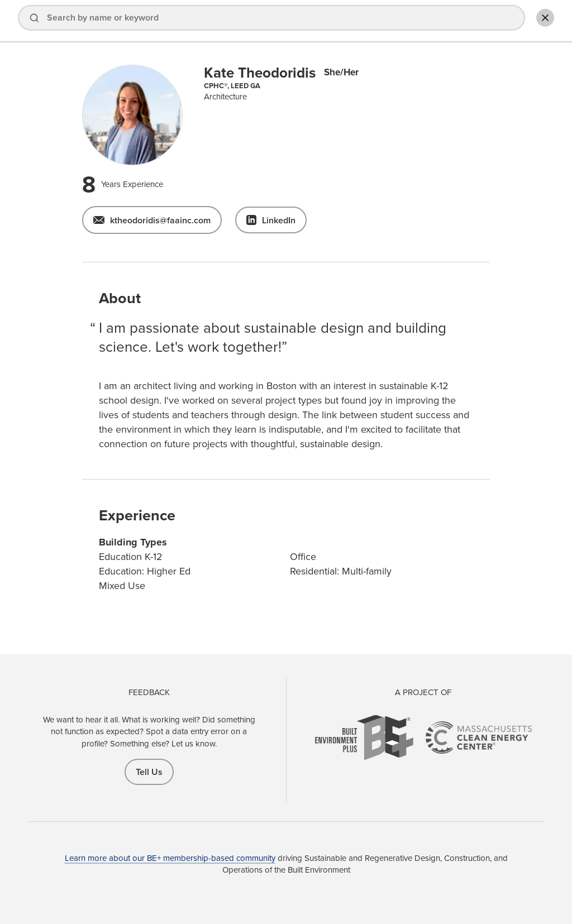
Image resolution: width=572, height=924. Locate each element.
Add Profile (483, 21)
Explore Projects (303, 21)
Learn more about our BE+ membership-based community (170, 858)
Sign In (414, 21)
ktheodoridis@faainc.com (160, 220)
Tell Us (149, 772)
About (364, 21)
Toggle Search (541, 21)
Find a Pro (234, 21)
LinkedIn (279, 220)
